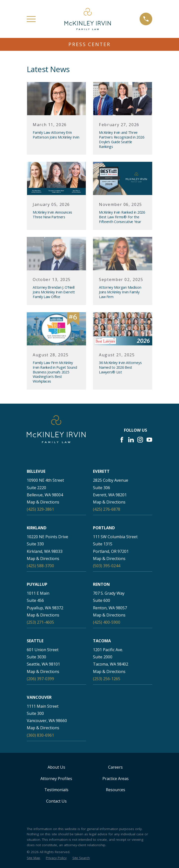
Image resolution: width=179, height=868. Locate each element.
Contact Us (56, 801)
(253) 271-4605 (40, 622)
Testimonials (56, 790)
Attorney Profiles (56, 779)
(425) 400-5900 (107, 622)
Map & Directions (43, 502)
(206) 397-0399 (40, 679)
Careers (115, 767)
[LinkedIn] (131, 440)
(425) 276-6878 (107, 509)
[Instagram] (140, 440)
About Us (56, 767)
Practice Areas (116, 779)
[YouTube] (149, 440)
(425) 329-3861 (40, 509)
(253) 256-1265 (107, 679)
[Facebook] (122, 440)
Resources (116, 790)
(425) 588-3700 (40, 566)
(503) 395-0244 (107, 566)
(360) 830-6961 (40, 735)
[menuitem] (33, 858)
